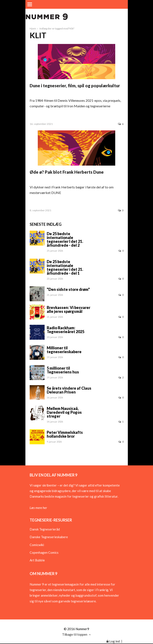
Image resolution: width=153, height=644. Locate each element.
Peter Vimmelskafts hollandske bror (65, 434)
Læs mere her (38, 508)
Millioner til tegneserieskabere (64, 350)
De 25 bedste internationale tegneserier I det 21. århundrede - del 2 (65, 239)
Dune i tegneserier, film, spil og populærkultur (75, 86)
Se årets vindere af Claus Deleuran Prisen (69, 390)
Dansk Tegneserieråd (45, 529)
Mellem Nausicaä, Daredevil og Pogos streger (64, 412)
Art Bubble (37, 560)
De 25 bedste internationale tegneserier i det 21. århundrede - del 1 (65, 267)
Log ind (113, 641)
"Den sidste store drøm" (68, 289)
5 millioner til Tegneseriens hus (63, 370)
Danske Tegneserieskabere (49, 537)
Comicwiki (37, 545)
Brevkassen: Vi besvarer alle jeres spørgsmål (68, 309)
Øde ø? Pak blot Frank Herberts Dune (67, 172)
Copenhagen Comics (44, 552)
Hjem (33, 28)
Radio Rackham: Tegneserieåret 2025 (66, 330)
